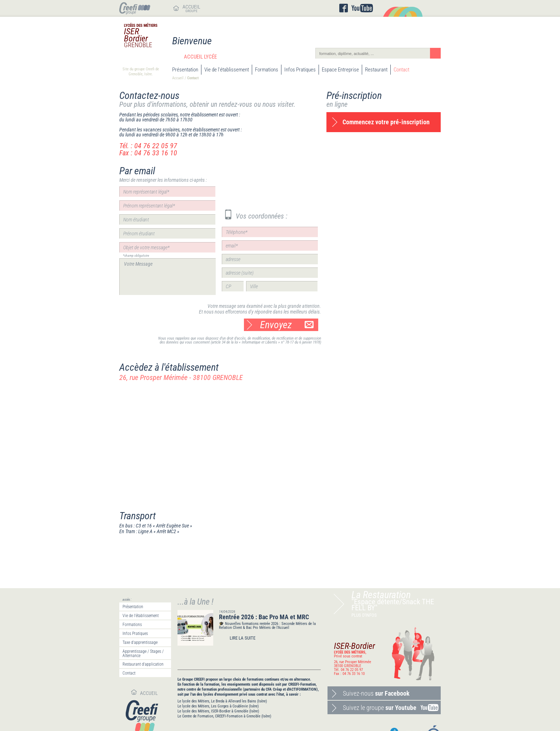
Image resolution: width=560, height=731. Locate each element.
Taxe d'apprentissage (140, 642)
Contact (401, 70)
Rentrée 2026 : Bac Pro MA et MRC (264, 617)
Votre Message (167, 277)
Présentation (185, 70)
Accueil (178, 78)
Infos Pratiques (300, 70)
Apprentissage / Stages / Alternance (143, 654)
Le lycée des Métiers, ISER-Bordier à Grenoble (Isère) (218, 711)
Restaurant (376, 70)
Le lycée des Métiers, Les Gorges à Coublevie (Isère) (218, 706)
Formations (267, 70)
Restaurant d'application (143, 664)
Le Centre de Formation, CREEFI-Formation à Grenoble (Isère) (224, 716)
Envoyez (287, 325)
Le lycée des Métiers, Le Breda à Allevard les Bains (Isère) (222, 701)
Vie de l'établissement (227, 70)
